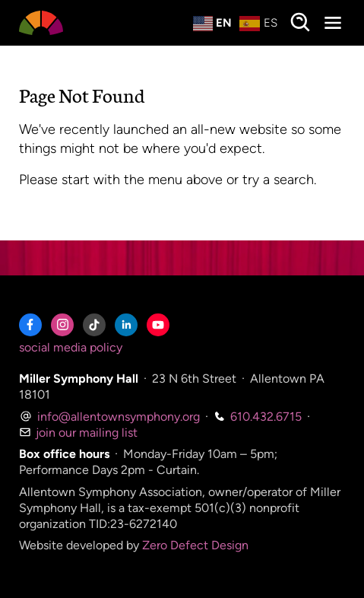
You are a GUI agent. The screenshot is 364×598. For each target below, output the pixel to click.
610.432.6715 (258, 417)
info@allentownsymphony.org (109, 417)
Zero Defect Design (195, 545)
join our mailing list (78, 433)
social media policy (71, 347)
